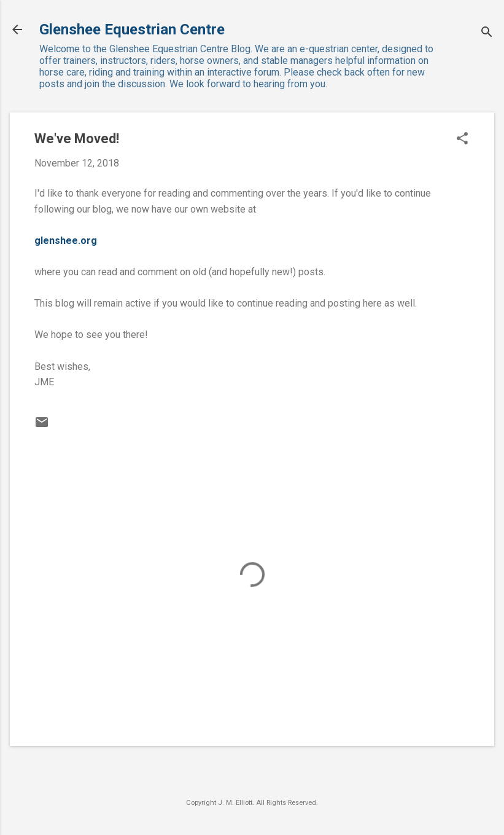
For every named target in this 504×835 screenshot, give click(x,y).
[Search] (487, 33)
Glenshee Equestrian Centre (132, 29)
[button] (462, 139)
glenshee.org (66, 241)
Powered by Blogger (252, 778)
